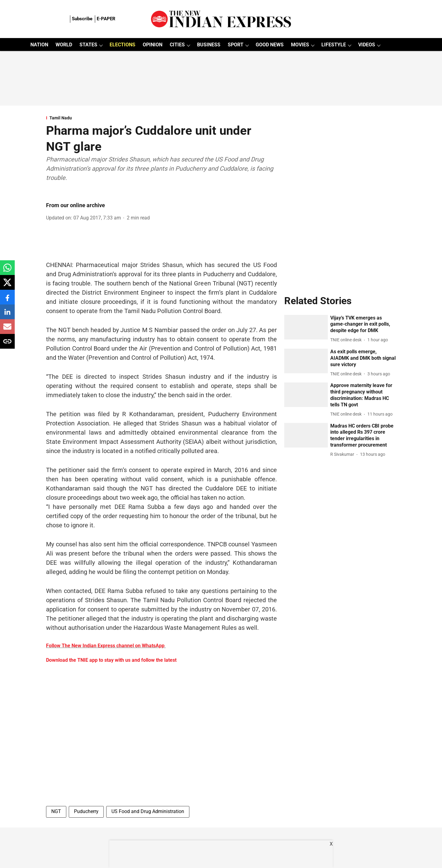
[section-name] (161, 118)
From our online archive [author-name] (76, 205)
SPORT (236, 45)
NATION (39, 45)
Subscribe (82, 19)
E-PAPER (106, 19)
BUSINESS (209, 45)
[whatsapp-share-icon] (7, 271)
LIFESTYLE (334, 45)
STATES (88, 45)
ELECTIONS (122, 45)
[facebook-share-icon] (7, 300)
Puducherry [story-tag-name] (86, 811)
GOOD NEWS (270, 45)
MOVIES (300, 45)
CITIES (177, 45)
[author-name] (347, 340)
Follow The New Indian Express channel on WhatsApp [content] (105, 646)
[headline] (363, 324)
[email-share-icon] (7, 330)
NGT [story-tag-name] (56, 811)
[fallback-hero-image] (306, 327)
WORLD (64, 45)
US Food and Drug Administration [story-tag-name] (148, 811)
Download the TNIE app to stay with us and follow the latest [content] (111, 660)
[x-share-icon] (7, 286)
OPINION (153, 45)
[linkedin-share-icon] (7, 315)
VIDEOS (367, 45)
